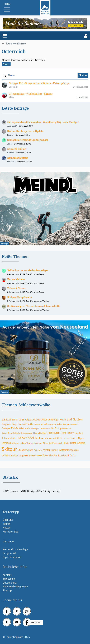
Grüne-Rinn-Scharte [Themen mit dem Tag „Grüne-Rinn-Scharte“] (11, 433)
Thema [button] (12, 75)
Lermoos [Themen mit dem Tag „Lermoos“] (6, 443)
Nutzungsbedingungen (15, 586)
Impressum (9, 579)
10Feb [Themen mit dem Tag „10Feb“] (15, 420)
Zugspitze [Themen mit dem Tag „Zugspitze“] (23, 456)
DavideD (11, 162)
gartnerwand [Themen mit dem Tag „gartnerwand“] (72, 424)
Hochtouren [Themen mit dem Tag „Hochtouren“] (53, 433)
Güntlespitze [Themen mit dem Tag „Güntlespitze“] (27, 433)
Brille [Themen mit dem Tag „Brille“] (30, 424)
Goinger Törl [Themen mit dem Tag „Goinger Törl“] (8, 428)
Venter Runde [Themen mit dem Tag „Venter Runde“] (50, 450)
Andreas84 (12, 126)
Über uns (8, 520)
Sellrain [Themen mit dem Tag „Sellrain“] (81, 443)
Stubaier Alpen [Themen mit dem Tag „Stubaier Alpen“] (26, 450)
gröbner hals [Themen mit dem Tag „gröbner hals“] (65, 429)
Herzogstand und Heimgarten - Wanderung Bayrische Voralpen (43, 122)
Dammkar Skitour (18, 158)
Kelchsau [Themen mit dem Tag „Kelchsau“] (40, 438)
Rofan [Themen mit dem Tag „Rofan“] (73, 443)
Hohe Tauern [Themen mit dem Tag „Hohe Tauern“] (67, 433)
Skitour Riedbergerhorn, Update (25, 131)
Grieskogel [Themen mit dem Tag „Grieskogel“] (34, 429)
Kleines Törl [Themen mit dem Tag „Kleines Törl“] (50, 438)
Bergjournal (9, 553)
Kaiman (11, 135)
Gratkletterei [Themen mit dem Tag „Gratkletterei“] (22, 428)
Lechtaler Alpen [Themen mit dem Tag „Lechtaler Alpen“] (75, 438)
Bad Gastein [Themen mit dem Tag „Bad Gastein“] (75, 419)
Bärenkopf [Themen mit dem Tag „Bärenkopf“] (38, 424)
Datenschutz (10, 583)
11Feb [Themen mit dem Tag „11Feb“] (21, 420)
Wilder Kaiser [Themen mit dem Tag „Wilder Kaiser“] (10, 455)
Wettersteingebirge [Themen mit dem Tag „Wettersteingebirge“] (69, 450)
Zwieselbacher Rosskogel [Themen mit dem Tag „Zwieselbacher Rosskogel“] (56, 455)
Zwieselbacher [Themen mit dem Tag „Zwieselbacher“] (35, 456)
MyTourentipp (10, 531)
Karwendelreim (16, 279)
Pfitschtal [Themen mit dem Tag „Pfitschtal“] (47, 443)
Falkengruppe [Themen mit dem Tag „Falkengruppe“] (50, 424)
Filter (83, 75)
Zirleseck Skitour (17, 149)
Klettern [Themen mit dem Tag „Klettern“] (61, 438)
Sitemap (7, 590)
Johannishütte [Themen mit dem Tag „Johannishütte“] (9, 438)
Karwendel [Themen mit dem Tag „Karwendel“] (26, 438)
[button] (5, 36)
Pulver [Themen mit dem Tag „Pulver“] (66, 443)
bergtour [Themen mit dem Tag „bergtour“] (6, 424)
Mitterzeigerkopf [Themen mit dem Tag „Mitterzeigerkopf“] (35, 443)
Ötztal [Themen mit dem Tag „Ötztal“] (73, 455)
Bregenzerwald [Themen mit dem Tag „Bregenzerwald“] (20, 424)
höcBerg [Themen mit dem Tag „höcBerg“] (79, 433)
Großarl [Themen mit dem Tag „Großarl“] (55, 428)
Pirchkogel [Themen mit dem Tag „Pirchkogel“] (57, 443)
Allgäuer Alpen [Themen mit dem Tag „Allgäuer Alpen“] (40, 420)
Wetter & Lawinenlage (15, 549)
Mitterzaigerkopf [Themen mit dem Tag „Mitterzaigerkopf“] (19, 443)
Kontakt (7, 575)
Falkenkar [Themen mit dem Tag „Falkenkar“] (61, 424)
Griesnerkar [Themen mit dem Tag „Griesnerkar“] (45, 429)
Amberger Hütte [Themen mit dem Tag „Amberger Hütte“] (57, 420)
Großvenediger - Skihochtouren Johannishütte (34, 306)
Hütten (6, 527)
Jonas (10, 144)
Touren (6, 524)
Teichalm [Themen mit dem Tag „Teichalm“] (38, 450)
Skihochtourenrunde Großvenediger (28, 140)
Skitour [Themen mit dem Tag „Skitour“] (9, 449)
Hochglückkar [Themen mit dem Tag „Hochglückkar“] (39, 433)
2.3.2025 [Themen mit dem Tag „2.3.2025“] (6, 420)
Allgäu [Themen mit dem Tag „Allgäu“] (28, 420)
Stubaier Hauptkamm (20, 297)
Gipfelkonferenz (12, 557)
